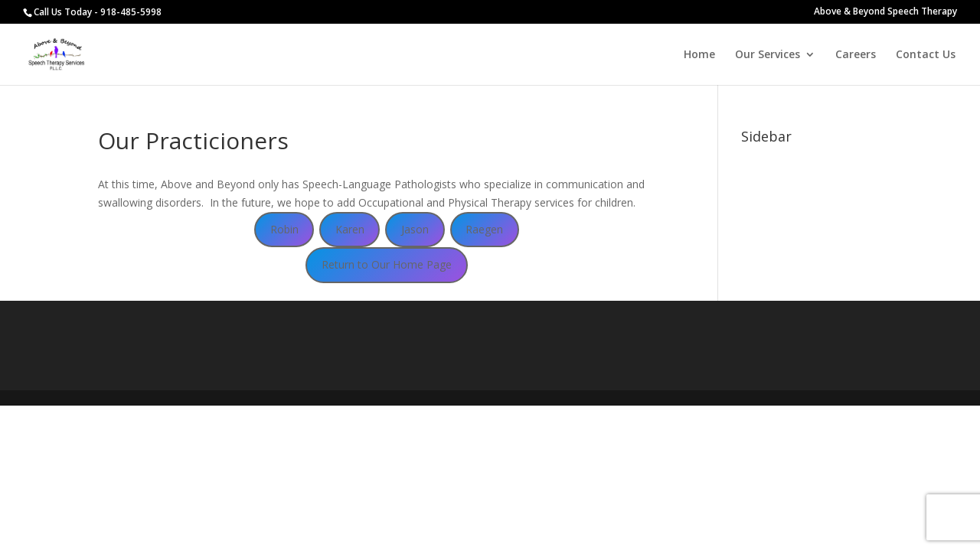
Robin (284, 229)
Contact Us (926, 55)
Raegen (484, 229)
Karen (350, 229)
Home (699, 55)
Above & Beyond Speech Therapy (885, 12)
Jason (415, 229)
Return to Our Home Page (387, 264)
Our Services (768, 55)
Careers (856, 55)
